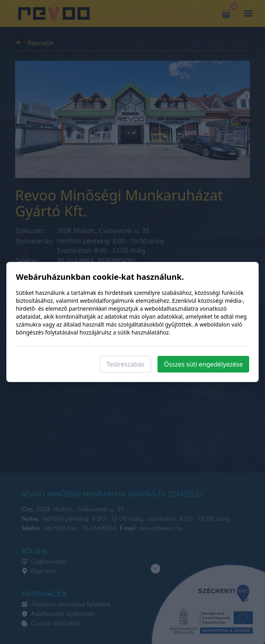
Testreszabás (125, 364)
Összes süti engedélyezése (203, 364)
